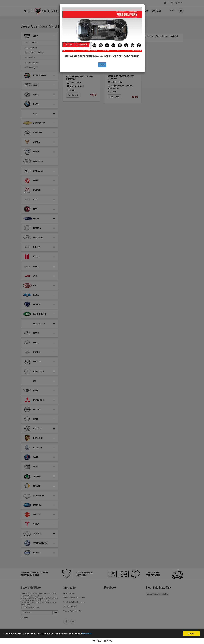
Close (102, 65)
